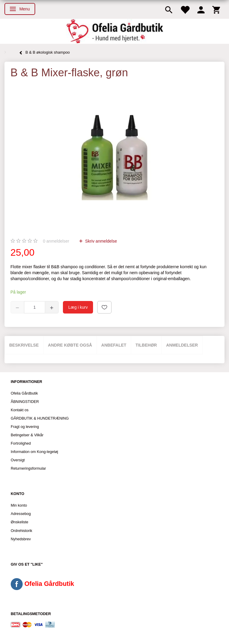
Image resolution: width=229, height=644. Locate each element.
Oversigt (18, 460)
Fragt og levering (25, 427)
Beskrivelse (24, 345)
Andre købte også (70, 345)
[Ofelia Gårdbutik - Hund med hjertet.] (114, 31)
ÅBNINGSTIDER (25, 402)
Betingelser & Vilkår (27, 435)
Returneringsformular (28, 468)
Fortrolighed (21, 443)
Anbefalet (114, 345)
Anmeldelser (182, 345)
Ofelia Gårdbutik (24, 393)
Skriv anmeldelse (101, 241)
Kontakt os (20, 410)
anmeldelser (56, 241)
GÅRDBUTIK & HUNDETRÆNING (40, 418)
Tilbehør (146, 345)
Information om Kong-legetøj (34, 452)
